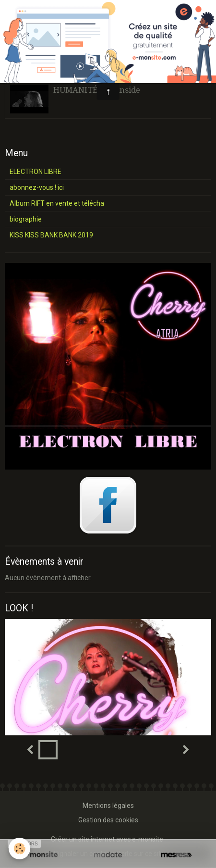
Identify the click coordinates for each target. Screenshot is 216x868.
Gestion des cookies (108, 820)
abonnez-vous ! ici (37, 187)
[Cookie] (19, 849)
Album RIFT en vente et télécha (57, 203)
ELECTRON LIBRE (36, 172)
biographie (26, 219)
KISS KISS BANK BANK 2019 (51, 235)
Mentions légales (108, 806)
